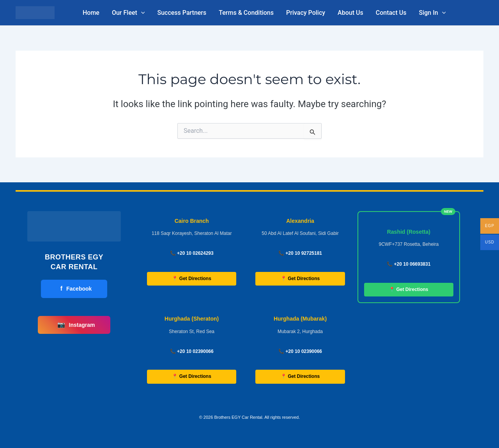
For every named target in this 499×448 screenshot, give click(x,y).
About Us (350, 13)
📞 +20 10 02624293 (192, 253)
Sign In (432, 13)
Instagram (76, 325)
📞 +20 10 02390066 (192, 351)
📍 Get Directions (191, 279)
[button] (141, 13)
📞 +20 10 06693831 (409, 264)
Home (91, 13)
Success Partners (182, 13)
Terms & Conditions (246, 13)
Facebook (76, 289)
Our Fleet (128, 13)
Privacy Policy (306, 13)
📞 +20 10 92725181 (300, 253)
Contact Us (391, 13)
